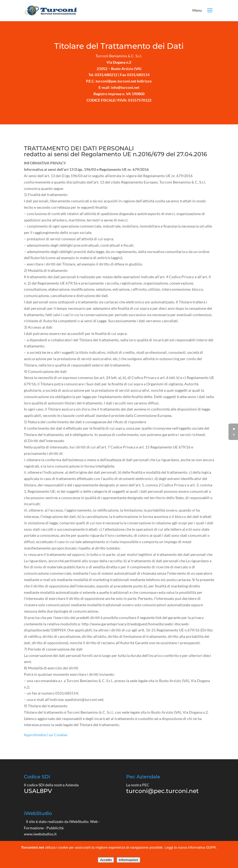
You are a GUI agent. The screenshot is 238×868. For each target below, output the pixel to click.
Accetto (106, 860)
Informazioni (128, 860)
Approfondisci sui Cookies (46, 735)
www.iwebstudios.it (40, 834)
